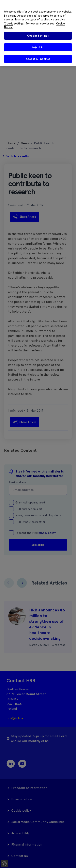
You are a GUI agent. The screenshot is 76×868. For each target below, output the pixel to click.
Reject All (38, 47)
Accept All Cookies (38, 59)
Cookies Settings (38, 36)
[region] (38, 33)
